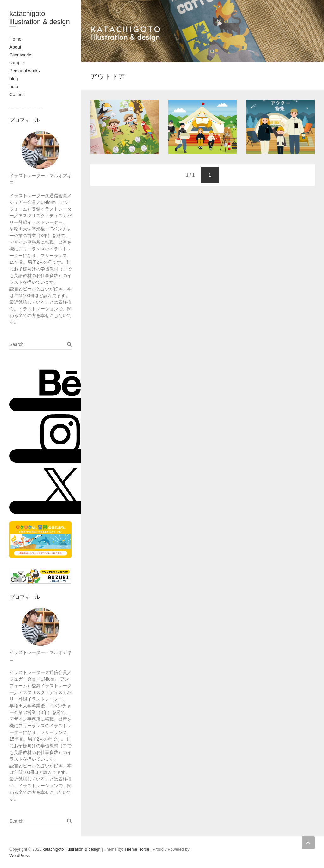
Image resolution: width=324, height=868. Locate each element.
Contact (17, 94)
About (15, 47)
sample (17, 63)
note (14, 87)
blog (14, 79)
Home (15, 39)
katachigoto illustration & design (40, 18)
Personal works (25, 71)
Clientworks (21, 55)
